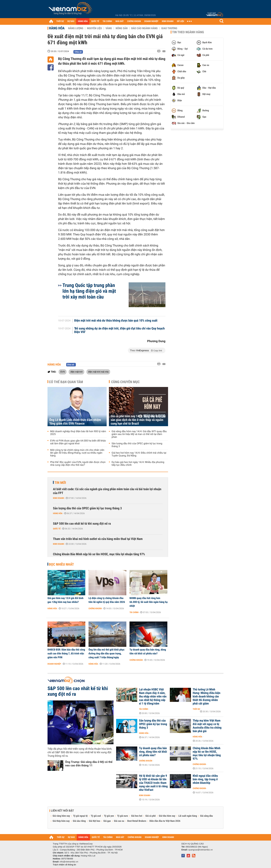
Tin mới (60, 483)
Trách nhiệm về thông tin (64, 865)
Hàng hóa (57, 28)
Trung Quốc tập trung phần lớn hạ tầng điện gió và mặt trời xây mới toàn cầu (89, 291)
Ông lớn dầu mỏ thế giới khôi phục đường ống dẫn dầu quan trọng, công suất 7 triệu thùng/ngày (106, 654)
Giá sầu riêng (79, 821)
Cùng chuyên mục (125, 382)
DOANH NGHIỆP (151, 21)
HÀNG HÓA (83, 21)
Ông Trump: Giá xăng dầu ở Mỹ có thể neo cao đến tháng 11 (89, 764)
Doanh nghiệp (54, 664)
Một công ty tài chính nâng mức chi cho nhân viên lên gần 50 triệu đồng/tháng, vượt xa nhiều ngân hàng (77, 453)
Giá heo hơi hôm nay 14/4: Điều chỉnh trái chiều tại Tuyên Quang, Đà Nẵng (139, 454)
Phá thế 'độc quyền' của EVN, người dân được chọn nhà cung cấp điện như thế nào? (78, 464)
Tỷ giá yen (109, 816)
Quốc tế (57, 529)
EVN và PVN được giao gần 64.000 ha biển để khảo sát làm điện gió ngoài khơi (78, 442)
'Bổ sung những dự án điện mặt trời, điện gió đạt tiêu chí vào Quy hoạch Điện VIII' (119, 330)
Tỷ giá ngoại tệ (80, 816)
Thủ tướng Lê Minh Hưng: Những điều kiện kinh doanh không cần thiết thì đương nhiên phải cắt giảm (207, 697)
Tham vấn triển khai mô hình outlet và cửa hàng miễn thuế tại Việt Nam (98, 539)
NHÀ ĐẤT (119, 21)
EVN (63, 372)
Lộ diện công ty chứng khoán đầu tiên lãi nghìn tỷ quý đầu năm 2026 (107, 600)
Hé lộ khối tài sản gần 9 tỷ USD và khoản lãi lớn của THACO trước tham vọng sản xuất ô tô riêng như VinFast (153, 783)
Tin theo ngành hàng (188, 32)
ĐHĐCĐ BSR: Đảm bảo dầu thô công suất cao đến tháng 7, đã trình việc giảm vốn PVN (66, 654)
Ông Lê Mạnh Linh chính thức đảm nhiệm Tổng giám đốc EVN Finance (75, 422)
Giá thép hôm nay (61, 821)
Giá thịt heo (94, 821)
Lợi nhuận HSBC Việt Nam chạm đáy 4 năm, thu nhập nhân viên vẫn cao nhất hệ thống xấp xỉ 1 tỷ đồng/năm (153, 697)
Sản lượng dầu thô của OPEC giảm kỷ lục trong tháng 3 (137, 445)
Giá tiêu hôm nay (167, 816)
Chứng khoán (95, 608)
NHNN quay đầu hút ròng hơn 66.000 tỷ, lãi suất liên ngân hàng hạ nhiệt (149, 602)
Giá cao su (119, 821)
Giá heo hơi (137, 816)
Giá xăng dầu (206, 816)
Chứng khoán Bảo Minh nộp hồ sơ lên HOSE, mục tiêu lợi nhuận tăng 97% (99, 554)
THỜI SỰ (60, 21)
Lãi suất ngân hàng (188, 816)
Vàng (109, 28)
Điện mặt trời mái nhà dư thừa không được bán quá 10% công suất (116, 321)
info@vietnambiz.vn (69, 862)
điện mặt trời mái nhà (98, 372)
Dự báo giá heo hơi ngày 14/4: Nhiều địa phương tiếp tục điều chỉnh (138, 464)
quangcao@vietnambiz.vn (200, 850)
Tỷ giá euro (122, 816)
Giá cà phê (150, 816)
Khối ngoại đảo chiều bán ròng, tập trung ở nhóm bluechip (205, 779)
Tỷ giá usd (96, 816)
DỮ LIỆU (181, 21)
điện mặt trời (76, 372)
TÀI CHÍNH (107, 21)
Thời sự (196, 709)
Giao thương (169, 28)
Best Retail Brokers (137, 821)
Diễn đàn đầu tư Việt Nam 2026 (165, 821)
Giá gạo (107, 821)
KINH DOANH (168, 21)
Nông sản (122, 28)
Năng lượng (76, 28)
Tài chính (134, 612)
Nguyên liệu (94, 28)
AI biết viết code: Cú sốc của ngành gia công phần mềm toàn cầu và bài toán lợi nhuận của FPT (107, 491)
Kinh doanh (59, 498)
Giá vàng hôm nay (61, 816)
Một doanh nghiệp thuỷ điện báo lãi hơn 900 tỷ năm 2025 (78, 433)
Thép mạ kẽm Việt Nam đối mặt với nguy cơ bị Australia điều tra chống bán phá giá (207, 726)
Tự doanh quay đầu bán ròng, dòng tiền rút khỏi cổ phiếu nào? (148, 652)
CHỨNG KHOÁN (134, 21)
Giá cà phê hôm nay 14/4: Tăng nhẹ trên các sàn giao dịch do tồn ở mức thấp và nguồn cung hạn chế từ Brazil (138, 420)
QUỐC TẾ (95, 21)
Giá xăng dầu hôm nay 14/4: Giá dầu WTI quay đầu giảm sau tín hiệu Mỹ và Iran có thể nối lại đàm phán (139, 434)
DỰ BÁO (71, 21)
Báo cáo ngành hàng (144, 28)
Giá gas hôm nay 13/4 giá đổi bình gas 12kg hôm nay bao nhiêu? (65, 600)
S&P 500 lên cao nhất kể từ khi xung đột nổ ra (82, 524)
